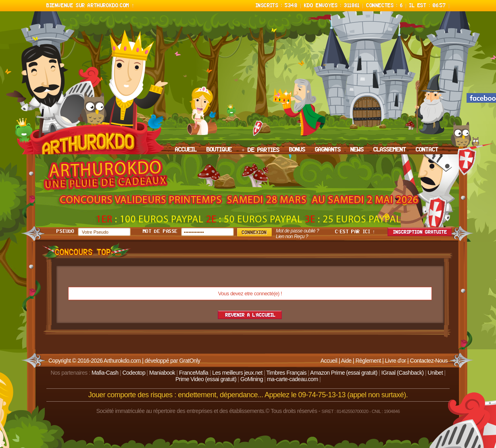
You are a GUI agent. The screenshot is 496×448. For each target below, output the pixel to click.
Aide (346, 361)
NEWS (357, 150)
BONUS (297, 150)
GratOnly (190, 361)
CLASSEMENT (390, 150)
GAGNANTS (328, 150)
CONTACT (427, 150)
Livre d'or (396, 361)
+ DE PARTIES (261, 150)
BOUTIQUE (219, 150)
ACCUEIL (186, 150)
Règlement (368, 361)
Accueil (329, 361)
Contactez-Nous (429, 361)
